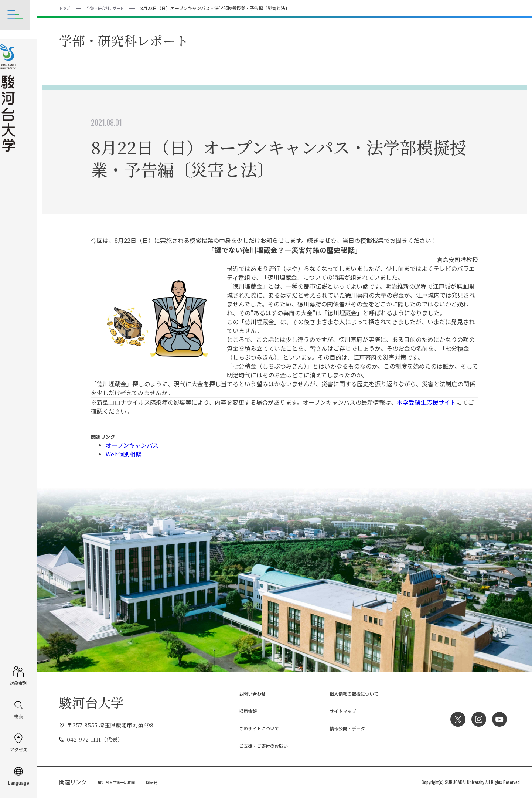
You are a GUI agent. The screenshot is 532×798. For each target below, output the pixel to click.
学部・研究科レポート (111, 8)
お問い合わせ (246, 693)
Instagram (476, 719)
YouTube (499, 719)
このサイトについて (255, 728)
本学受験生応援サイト (426, 402)
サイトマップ (337, 711)
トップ (66, 8)
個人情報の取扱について (351, 693)
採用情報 (241, 711)
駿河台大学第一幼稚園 (120, 782)
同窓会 (160, 782)
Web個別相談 (124, 454)
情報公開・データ (342, 728)
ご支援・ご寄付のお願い (260, 745)
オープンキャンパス (132, 445)
